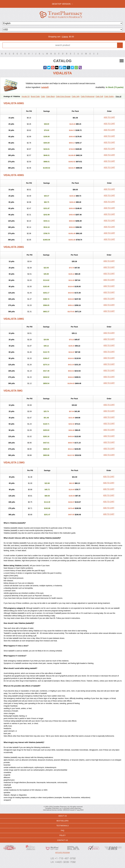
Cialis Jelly (76, 96)
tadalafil (45, 87)
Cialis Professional (88, 96)
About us (62, 816)
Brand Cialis (35, 96)
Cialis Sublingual (110, 96)
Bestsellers (62, 821)
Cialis (43, 96)
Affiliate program (62, 853)
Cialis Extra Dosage (63, 96)
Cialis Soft (99, 96)
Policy (62, 835)
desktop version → (62, 4)
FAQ (62, 831)
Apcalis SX (26, 96)
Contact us (62, 840)
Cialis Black (50, 96)
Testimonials (62, 826)
